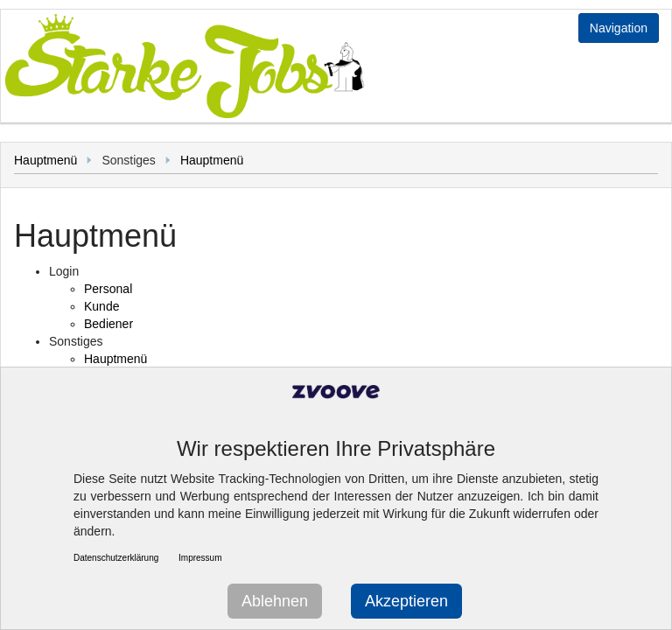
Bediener (108, 324)
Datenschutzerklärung (116, 558)
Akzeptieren (406, 601)
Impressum (200, 558)
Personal (108, 289)
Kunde (101, 306)
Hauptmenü (45, 160)
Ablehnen (275, 601)
